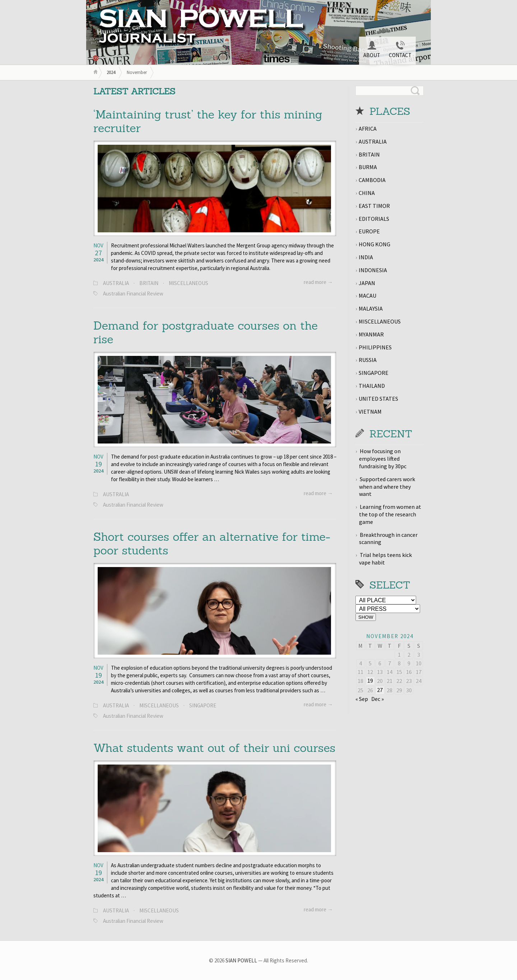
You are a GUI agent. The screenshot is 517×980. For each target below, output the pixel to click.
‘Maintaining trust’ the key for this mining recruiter (208, 121)
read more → (318, 282)
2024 (111, 72)
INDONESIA (373, 270)
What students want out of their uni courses (214, 748)
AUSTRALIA (116, 283)
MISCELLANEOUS (188, 283)
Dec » (378, 699)
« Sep (362, 699)
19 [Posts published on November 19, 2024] (370, 681)
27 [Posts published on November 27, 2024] (380, 690)
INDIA (366, 257)
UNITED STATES (378, 399)
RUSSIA (368, 360)
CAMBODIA (372, 180)
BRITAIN (149, 283)
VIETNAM (370, 412)
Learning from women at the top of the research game (390, 514)
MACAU (367, 296)
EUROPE (369, 231)
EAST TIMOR (374, 206)
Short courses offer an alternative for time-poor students (212, 544)
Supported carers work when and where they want (387, 487)
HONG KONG (374, 244)
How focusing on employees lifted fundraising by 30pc (383, 459)
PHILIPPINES (375, 347)
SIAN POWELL (241, 960)
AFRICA (368, 129)
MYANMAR (371, 334)
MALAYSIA (371, 308)
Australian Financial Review (133, 294)
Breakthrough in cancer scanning (388, 538)
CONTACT (400, 50)
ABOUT (372, 50)
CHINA (367, 193)
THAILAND (372, 386)
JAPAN (367, 283)
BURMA (368, 167)
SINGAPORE (203, 705)
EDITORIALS (374, 219)
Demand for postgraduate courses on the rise (206, 332)
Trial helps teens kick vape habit (385, 559)
